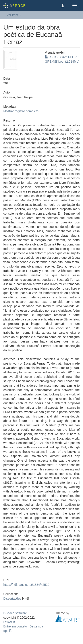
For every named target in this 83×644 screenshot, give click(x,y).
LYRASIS (10, 622)
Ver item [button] (14, 15)
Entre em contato (15, 626)
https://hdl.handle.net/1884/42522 (26, 585)
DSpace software (15, 613)
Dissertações (12, 599)
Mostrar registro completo (21, 111)
